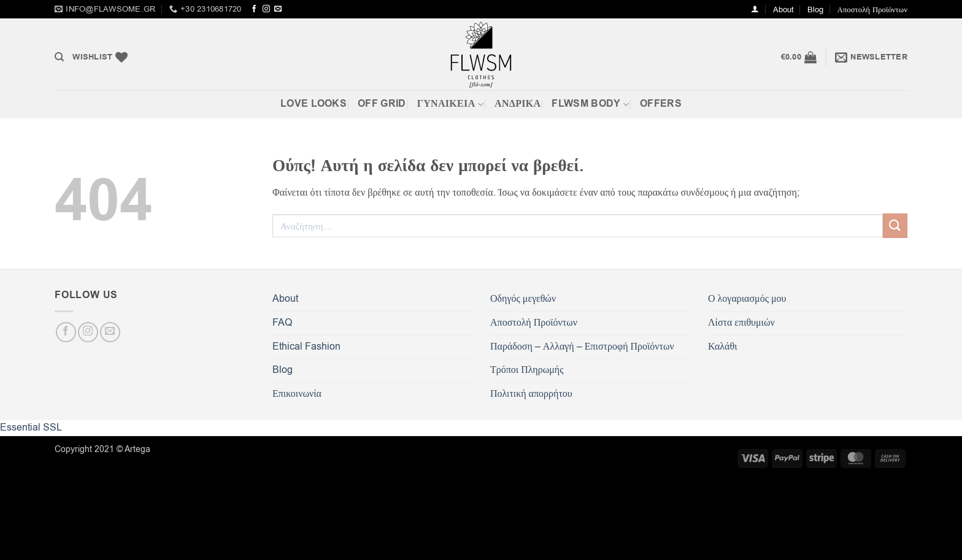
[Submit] (895, 225)
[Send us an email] (278, 9)
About (783, 10)
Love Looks (314, 104)
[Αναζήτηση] (59, 57)
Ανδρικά (518, 104)
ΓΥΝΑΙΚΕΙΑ (450, 104)
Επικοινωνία (297, 394)
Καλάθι (722, 347)
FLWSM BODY (590, 104)
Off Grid (382, 104)
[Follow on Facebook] (254, 9)
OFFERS (661, 104)
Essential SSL (31, 428)
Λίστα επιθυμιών (741, 323)
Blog (815, 10)
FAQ (282, 323)
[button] (755, 9)
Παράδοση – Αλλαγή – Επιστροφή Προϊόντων (582, 347)
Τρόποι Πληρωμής (527, 370)
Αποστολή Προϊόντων (872, 10)
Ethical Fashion (306, 347)
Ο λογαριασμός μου (747, 299)
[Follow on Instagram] (266, 9)
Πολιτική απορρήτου (531, 394)
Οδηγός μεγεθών (523, 299)
